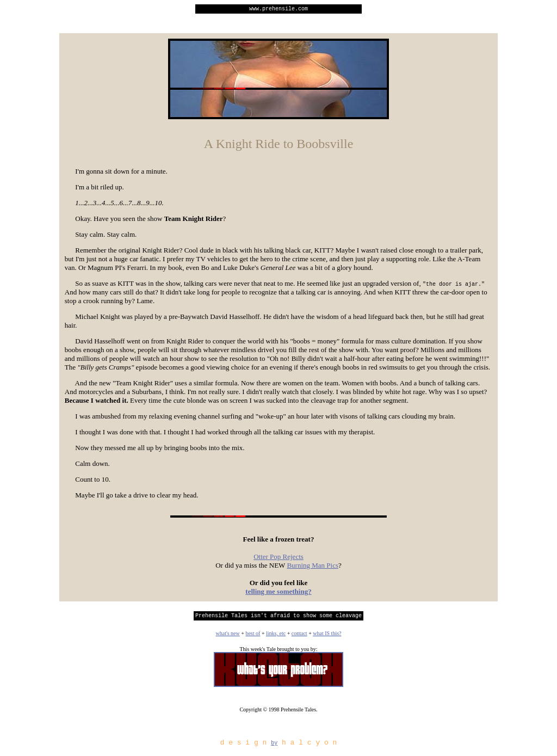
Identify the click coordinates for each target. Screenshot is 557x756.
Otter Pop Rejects (278, 558)
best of (253, 637)
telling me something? (278, 593)
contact (299, 637)
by (274, 747)
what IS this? (327, 637)
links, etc (276, 637)
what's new (227, 637)
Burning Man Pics (312, 567)
